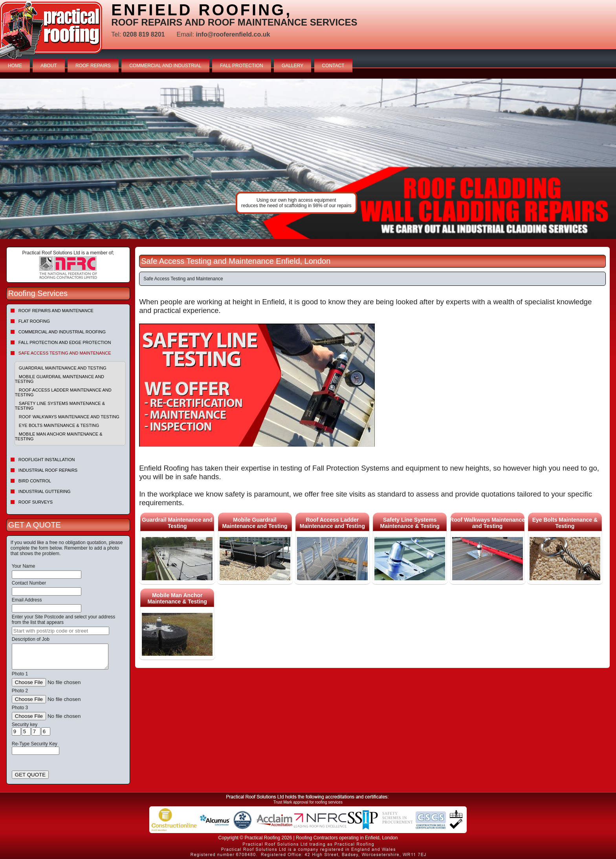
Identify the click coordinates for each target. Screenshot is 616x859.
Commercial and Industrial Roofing (62, 332)
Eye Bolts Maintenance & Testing (59, 425)
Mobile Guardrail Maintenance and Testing (60, 379)
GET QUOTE (30, 775)
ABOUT (49, 66)
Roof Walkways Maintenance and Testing (69, 417)
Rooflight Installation (47, 460)
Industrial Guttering (45, 491)
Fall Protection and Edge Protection (65, 342)
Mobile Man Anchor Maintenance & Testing (59, 436)
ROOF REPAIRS (93, 66)
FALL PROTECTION (242, 66)
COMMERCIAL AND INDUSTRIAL (165, 66)
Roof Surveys (36, 502)
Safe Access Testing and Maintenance (65, 353)
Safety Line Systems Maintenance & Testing (60, 406)
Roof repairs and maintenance (56, 311)
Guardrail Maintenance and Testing (63, 368)
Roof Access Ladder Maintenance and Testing (63, 392)
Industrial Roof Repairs (48, 470)
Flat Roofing (34, 321)
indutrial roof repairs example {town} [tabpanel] (308, 159)
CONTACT (333, 66)
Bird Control (35, 481)
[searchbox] (60, 631)
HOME (15, 66)
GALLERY (292, 66)
